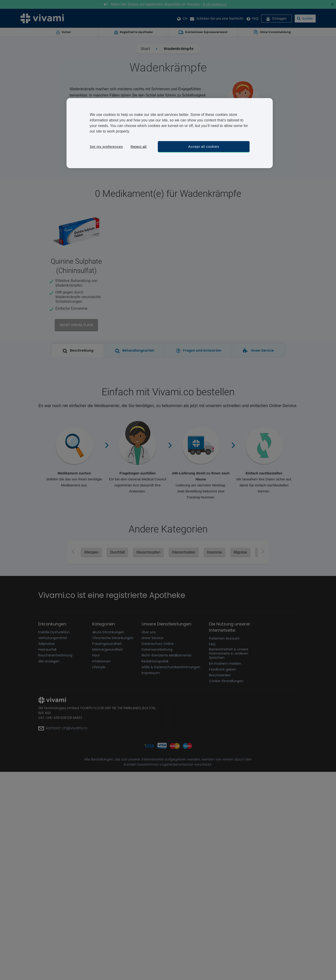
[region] (170, 133)
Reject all (138, 147)
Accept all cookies (204, 147)
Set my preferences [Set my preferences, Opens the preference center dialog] (106, 147)
